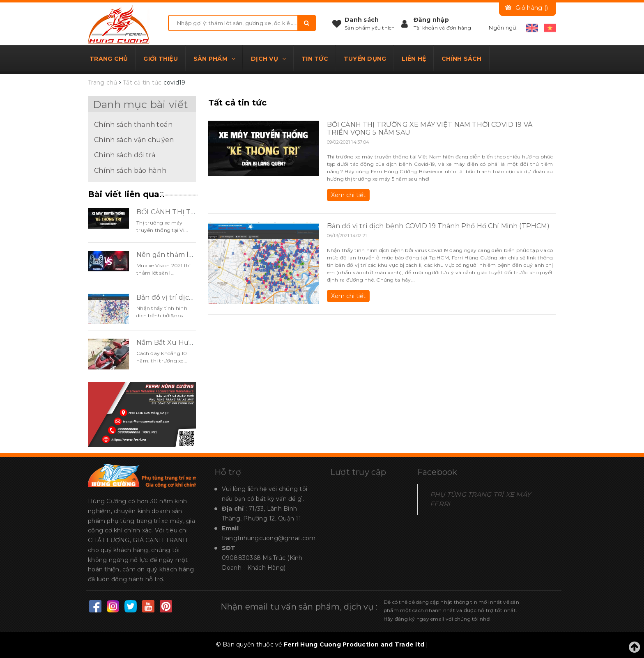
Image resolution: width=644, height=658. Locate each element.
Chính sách (462, 59)
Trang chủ (109, 59)
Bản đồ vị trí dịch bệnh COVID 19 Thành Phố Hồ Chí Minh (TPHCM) (438, 226)
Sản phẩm (214, 59)
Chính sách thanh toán (133, 124)
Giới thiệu (161, 59)
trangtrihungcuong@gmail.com (269, 538)
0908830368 (241, 558)
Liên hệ (414, 59)
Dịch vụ (268, 59)
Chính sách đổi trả (125, 155)
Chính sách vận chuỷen (134, 140)
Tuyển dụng (365, 59)
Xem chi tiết (348, 195)
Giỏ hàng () (532, 8)
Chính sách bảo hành (130, 170)
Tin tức (315, 59)
